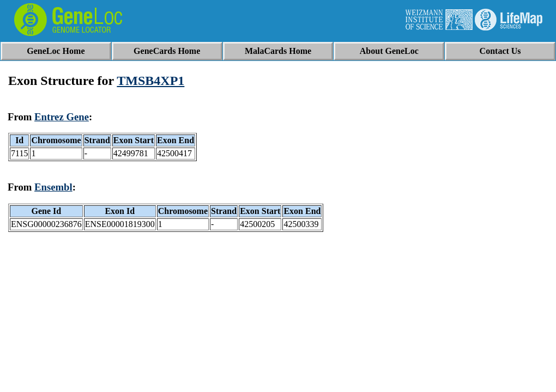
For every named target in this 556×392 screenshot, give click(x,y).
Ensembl (53, 187)
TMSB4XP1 (150, 81)
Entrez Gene (62, 117)
